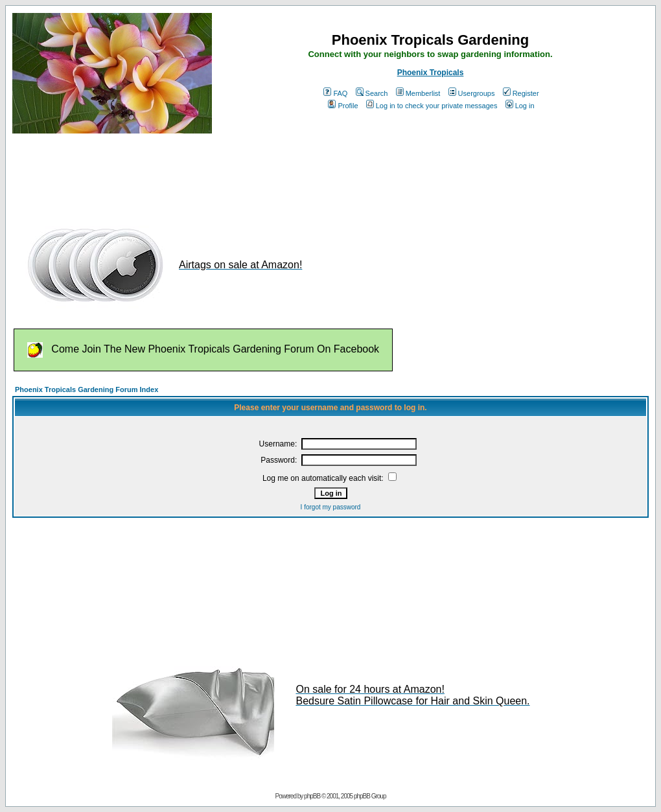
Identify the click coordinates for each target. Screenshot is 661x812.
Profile (343, 106)
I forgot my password (331, 507)
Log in (520, 106)
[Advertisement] (248, 174)
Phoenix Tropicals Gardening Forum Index (87, 389)
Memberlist (418, 93)
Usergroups (472, 93)
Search (372, 93)
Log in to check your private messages (432, 106)
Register (521, 93)
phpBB (312, 796)
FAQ (335, 93)
